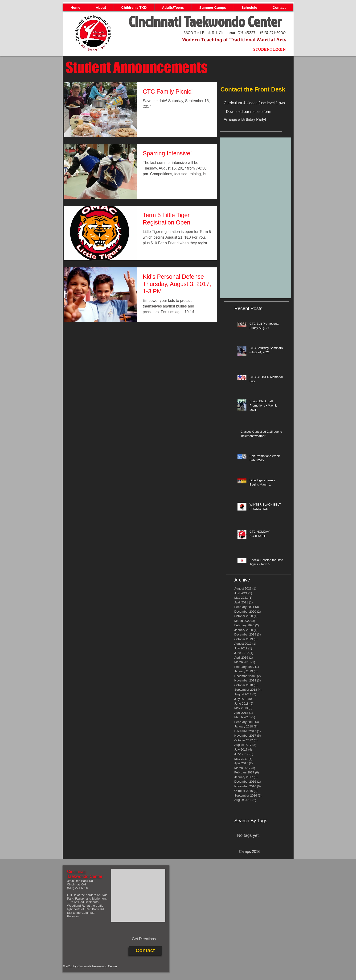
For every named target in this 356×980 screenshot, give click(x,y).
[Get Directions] (144, 939)
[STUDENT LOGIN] (270, 50)
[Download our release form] (249, 112)
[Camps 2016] (250, 852)
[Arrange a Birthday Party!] (257, 120)
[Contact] (145, 951)
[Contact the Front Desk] (256, 89)
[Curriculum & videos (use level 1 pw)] (261, 103)
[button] (101, 7)
